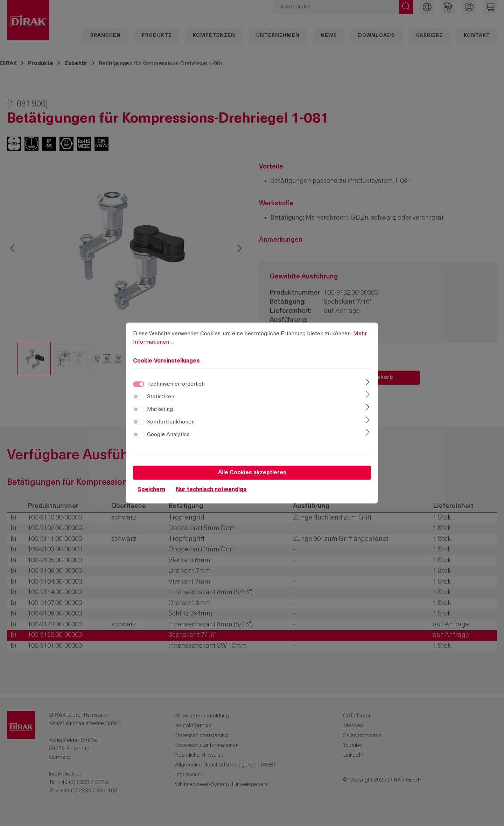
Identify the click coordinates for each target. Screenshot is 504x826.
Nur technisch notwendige (211, 500)
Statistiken (161, 407)
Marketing (160, 420)
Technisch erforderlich (176, 394)
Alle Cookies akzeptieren (252, 483)
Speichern (151, 500)
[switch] (139, 407)
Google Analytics (168, 445)
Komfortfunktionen (171, 432)
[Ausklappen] (368, 393)
